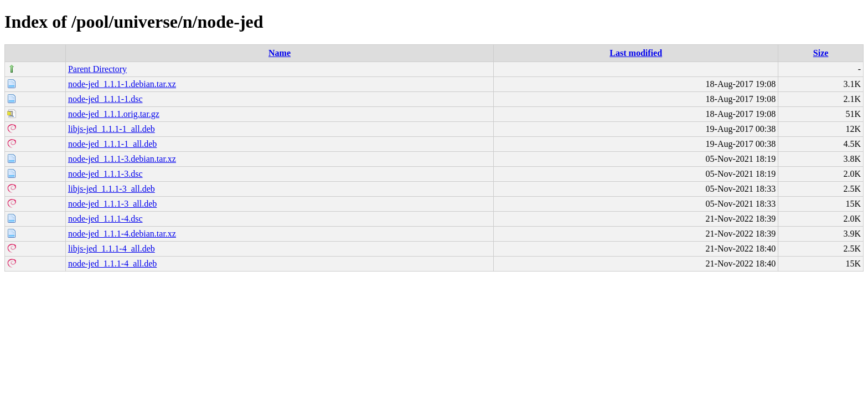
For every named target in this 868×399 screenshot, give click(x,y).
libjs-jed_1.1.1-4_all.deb (112, 249)
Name (280, 53)
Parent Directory (97, 69)
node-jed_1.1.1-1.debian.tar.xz (122, 84)
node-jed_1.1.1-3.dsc (105, 174)
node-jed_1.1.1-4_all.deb (112, 264)
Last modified (636, 53)
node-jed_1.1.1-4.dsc (105, 219)
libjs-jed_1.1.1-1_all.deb (112, 129)
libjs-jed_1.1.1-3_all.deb (112, 189)
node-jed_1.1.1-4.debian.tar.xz (122, 234)
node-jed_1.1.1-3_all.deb (112, 204)
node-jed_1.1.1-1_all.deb (112, 144)
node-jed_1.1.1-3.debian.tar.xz (122, 159)
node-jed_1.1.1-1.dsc (105, 99)
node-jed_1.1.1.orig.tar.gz (114, 114)
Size (821, 53)
